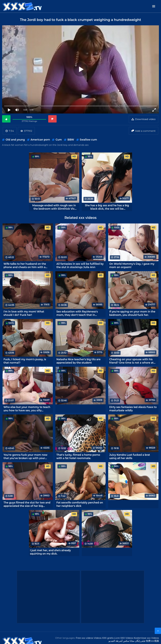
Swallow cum (88, 140)
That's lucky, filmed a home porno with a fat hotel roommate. (78, 456)
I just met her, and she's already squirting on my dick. (50, 552)
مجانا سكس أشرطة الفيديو (121, 641)
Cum (59, 140)
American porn (40, 140)
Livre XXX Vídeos (124, 638)
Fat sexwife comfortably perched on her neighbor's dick (80, 504)
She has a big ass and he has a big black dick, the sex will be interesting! (107, 207)
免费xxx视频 (152, 641)
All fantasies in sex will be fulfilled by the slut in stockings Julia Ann (80, 265)
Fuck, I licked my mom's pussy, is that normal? (25, 361)
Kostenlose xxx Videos (146, 638)
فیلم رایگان (140, 641)
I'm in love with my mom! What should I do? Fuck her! (24, 313)
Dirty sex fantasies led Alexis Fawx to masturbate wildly (133, 409)
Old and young (15, 140)
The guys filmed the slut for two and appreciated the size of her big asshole (27, 504)
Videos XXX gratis (104, 638)
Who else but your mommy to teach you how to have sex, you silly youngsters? (27, 409)
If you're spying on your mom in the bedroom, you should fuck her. (132, 313)
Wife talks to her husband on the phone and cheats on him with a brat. (25, 265)
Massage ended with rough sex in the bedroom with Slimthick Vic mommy (54, 207)
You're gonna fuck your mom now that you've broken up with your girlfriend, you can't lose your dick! (26, 456)
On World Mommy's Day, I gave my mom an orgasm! (132, 265)
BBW (71, 140)
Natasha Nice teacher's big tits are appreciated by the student (78, 361)
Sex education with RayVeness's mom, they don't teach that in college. (77, 313)
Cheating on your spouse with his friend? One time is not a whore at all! (131, 361)
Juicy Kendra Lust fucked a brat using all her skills (130, 456)
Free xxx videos (84, 638)
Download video (145, 119)
